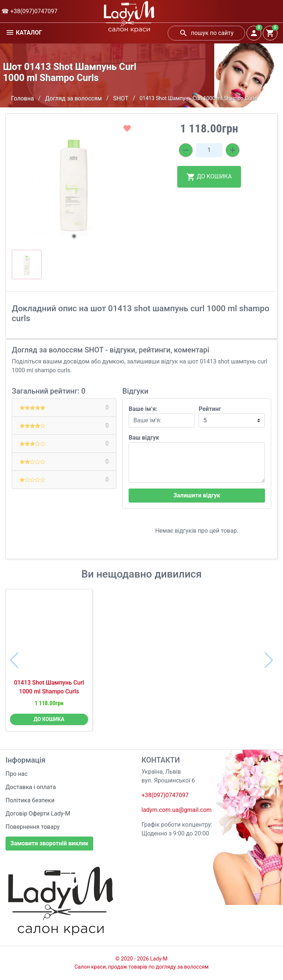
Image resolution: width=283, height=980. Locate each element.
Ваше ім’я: (143, 409)
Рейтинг (210, 409)
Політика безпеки (30, 800)
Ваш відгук (144, 438)
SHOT (121, 98)
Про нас (17, 774)
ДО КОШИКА (209, 177)
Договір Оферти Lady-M (38, 814)
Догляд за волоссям (73, 98)
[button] (74, 236)
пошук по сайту (206, 33)
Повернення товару (33, 827)
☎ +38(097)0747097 (29, 11)
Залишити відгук (197, 495)
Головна (22, 98)
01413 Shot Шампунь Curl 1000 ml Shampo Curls (49, 687)
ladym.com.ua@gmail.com (177, 810)
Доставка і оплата (31, 787)
